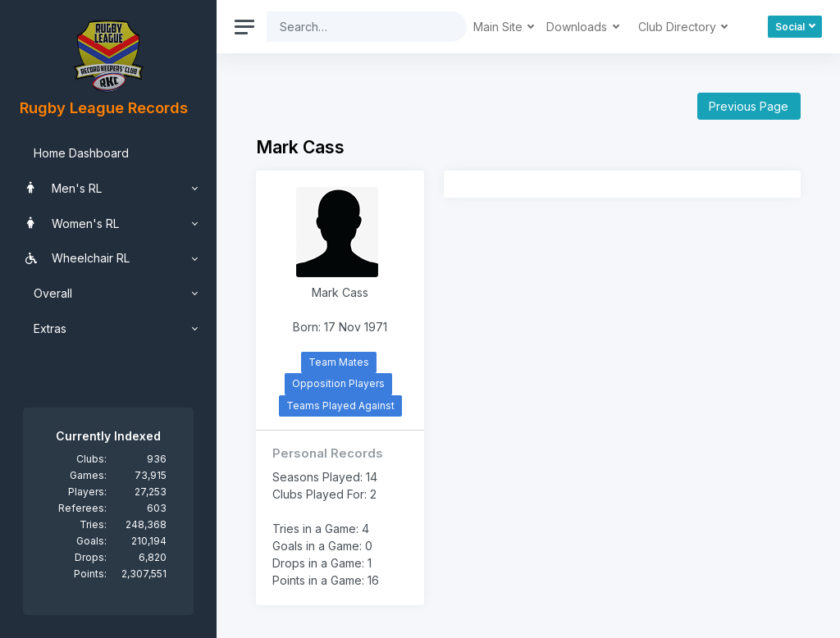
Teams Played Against (340, 406)
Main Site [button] (500, 27)
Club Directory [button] (679, 27)
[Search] (354, 27)
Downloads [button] (578, 27)
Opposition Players (338, 383)
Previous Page (749, 106)
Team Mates (339, 362)
